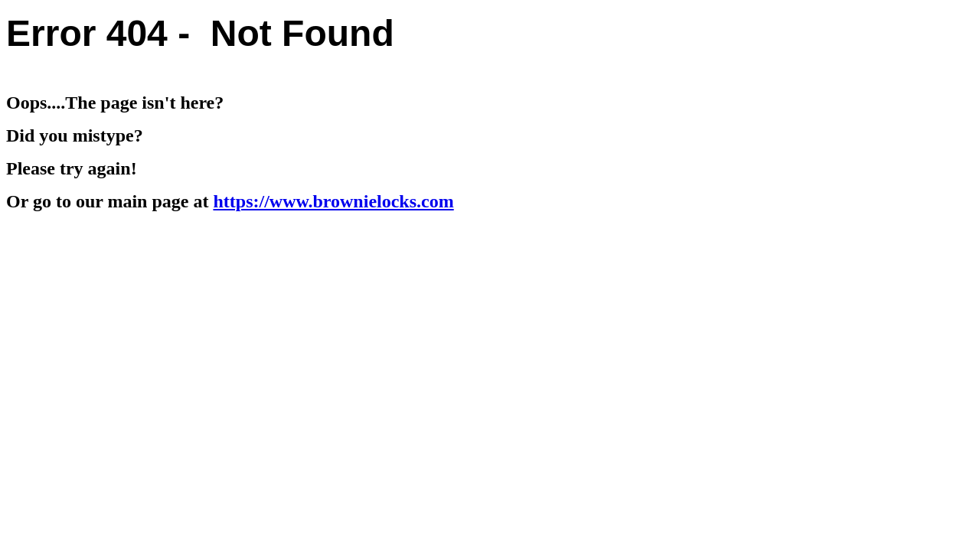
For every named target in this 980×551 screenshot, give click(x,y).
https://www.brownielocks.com (333, 201)
